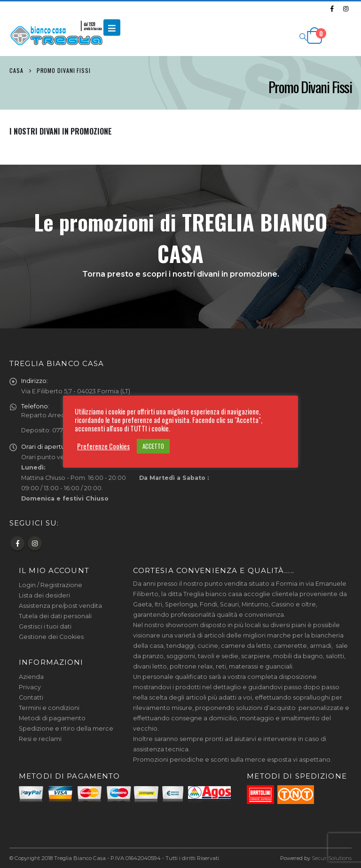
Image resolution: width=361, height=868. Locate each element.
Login (27, 585)
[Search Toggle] (303, 36)
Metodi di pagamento (52, 718)
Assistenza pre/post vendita (60, 606)
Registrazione (61, 585)
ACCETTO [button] (153, 446)
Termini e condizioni (49, 708)
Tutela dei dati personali (55, 616)
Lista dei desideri (44, 595)
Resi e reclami (40, 739)
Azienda (31, 677)
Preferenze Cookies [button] (103, 446)
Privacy (30, 687)
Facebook (17, 543)
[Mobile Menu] (112, 28)
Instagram (35, 543)
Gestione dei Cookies (51, 637)
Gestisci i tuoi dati (45, 626)
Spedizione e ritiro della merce (66, 729)
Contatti (31, 697)
